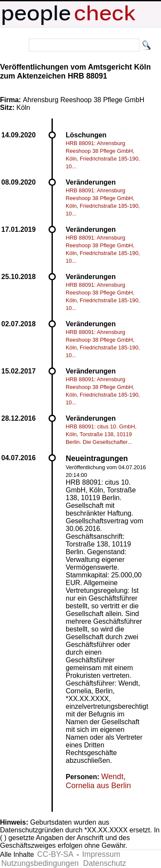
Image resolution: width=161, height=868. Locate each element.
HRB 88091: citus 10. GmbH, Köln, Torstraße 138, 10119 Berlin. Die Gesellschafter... (101, 434)
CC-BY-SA (55, 854)
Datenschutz (105, 863)
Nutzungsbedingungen (40, 863)
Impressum (101, 854)
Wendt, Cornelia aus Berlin (98, 781)
